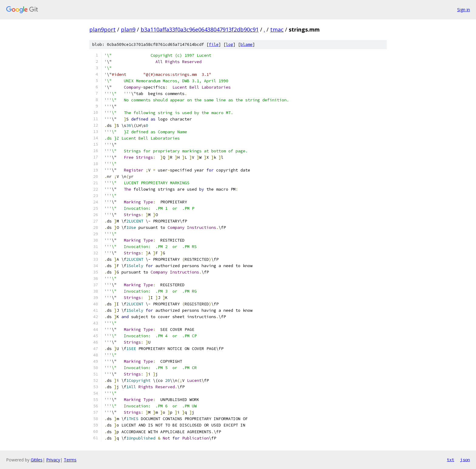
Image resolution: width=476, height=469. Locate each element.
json (465, 460)
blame (246, 44)
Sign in (464, 10)
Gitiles (37, 460)
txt (450, 460)
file (214, 44)
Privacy (53, 460)
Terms (70, 460)
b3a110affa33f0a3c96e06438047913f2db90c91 (200, 29)
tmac (277, 29)
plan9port (102, 29)
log (229, 44)
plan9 (128, 29)
